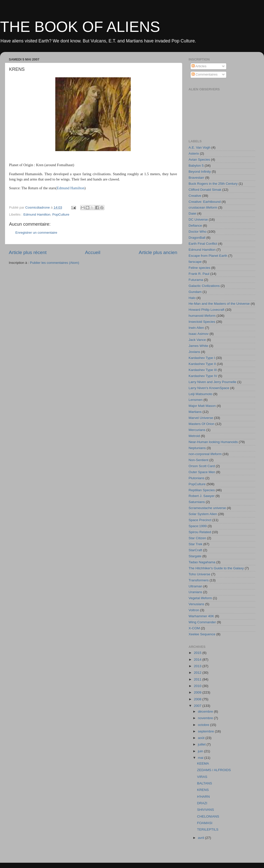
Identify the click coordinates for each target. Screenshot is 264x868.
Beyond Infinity (200, 172)
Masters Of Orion (202, 424)
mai (201, 758)
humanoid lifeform (202, 316)
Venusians (196, 604)
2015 (198, 653)
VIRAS (202, 777)
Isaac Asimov (199, 334)
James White (198, 346)
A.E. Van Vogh (200, 147)
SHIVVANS (206, 810)
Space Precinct (200, 520)
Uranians (195, 592)
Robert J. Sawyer (202, 496)
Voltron (194, 610)
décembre (206, 711)
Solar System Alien (203, 514)
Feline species (199, 268)
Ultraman (195, 586)
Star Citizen (197, 538)
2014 (198, 660)
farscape (195, 262)
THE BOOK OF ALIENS (80, 27)
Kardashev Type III (203, 370)
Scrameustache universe (207, 508)
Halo (192, 298)
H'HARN (204, 797)
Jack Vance (197, 340)
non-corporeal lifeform (205, 454)
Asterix (194, 153)
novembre (206, 718)
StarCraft (195, 550)
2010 (198, 686)
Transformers (199, 580)
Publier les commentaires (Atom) (55, 263)
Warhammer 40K (201, 616)
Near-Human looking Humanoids (213, 442)
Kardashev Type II (202, 364)
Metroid (194, 436)
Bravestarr (196, 178)
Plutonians (196, 478)
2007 (198, 706)
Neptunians (197, 448)
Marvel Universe (201, 418)
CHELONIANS (208, 816)
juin (201, 751)
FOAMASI (205, 823)
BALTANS (205, 783)
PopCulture (61, 214)
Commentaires (205, 74)
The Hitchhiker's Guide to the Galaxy (216, 568)
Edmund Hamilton (71, 188)
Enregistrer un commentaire (36, 233)
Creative (195, 196)
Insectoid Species (202, 322)
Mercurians (197, 430)
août (202, 738)
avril (202, 838)
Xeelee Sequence (202, 634)
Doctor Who (197, 232)
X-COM (194, 628)
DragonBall (197, 238)
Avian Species (199, 160)
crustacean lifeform (203, 207)
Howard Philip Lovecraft (207, 310)
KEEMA (203, 763)
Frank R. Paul (199, 274)
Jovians (194, 352)
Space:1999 (198, 526)
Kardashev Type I (202, 358)
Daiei (192, 213)
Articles (199, 66)
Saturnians (197, 502)
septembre (206, 731)
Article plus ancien (158, 252)
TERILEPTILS (208, 829)
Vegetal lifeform (200, 598)
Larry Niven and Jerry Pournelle (212, 382)
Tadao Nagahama (202, 562)
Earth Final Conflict (203, 244)
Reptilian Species (202, 490)
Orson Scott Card (202, 466)
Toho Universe (199, 574)
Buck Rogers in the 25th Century (213, 184)
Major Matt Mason (202, 406)
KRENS (203, 790)
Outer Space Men (202, 472)
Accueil (93, 252)
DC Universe (198, 220)
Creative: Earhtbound (205, 202)
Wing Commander (202, 622)
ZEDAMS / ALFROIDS (214, 770)
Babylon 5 (196, 166)
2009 (198, 692)
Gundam (195, 292)
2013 (198, 666)
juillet (202, 744)
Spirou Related (200, 532)
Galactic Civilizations (204, 286)
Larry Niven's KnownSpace (209, 388)
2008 (198, 699)
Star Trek (195, 544)
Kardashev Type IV (203, 376)
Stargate (195, 556)
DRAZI (202, 803)
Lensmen (196, 400)
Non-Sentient (199, 460)
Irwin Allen (196, 328)
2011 (198, 679)
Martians (195, 412)
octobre (204, 725)
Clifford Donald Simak (205, 190)
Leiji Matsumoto (201, 394)
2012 (198, 673)
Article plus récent (28, 252)
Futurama (196, 280)
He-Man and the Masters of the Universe (219, 304)
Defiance (195, 226)
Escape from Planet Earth (208, 256)
